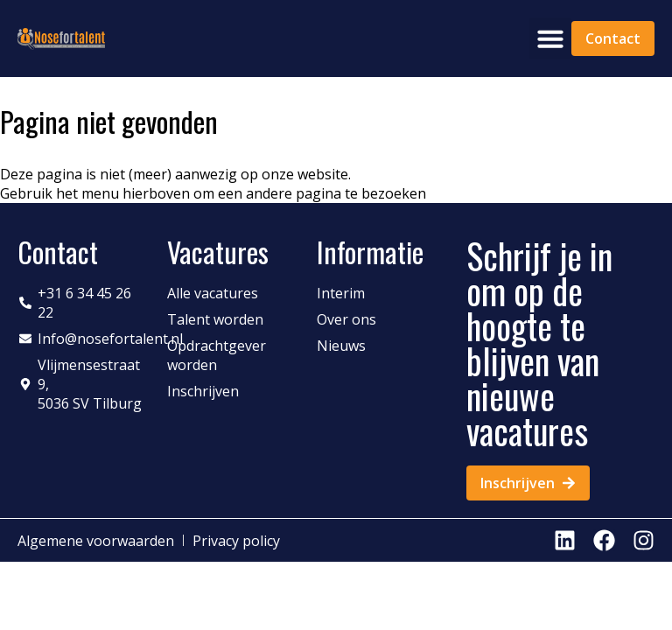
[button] (550, 38)
